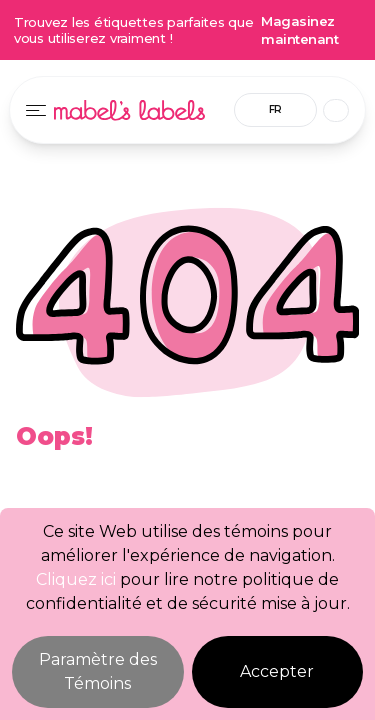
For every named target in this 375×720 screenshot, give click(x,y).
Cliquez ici (76, 579)
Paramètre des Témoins (98, 671)
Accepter (277, 671)
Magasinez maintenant (299, 30)
